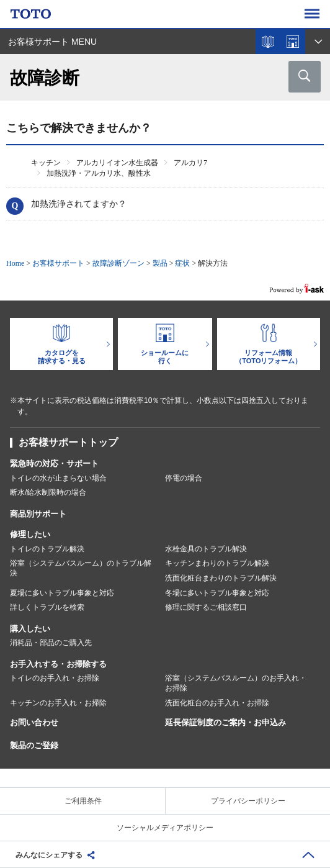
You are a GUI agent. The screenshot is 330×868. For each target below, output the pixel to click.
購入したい (30, 629)
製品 (160, 263)
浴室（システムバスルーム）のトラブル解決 (81, 568)
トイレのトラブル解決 (47, 549)
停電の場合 (184, 478)
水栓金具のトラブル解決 (206, 549)
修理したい (30, 534)
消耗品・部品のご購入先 (51, 643)
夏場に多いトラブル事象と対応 (62, 593)
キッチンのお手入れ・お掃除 (58, 703)
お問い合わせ (34, 722)
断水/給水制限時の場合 (48, 492)
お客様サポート (58, 263)
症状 (182, 263)
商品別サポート (38, 514)
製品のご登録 (34, 745)
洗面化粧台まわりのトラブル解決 (221, 578)
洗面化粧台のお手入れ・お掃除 (217, 703)
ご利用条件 (83, 801)
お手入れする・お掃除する (58, 664)
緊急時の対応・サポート (54, 463)
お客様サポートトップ (68, 442)
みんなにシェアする (49, 855)
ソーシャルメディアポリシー (165, 828)
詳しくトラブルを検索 (47, 607)
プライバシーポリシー (248, 801)
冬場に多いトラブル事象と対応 (217, 593)
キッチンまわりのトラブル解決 (217, 563)
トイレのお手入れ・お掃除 (55, 678)
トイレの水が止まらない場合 (58, 478)
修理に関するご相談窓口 (206, 607)
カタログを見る (268, 42)
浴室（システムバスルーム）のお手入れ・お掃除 (236, 683)
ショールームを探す (293, 42)
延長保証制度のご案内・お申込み (225, 722)
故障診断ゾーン (118, 263)
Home (15, 263)
